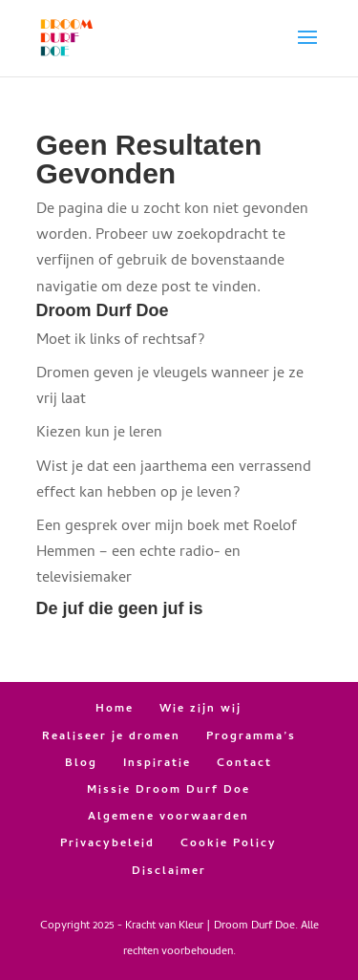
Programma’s (251, 737)
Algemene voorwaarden (168, 818)
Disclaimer (169, 872)
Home (115, 710)
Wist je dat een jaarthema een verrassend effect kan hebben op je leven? (174, 481)
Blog (81, 764)
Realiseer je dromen (111, 737)
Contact (244, 764)
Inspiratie (157, 764)
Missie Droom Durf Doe (168, 791)
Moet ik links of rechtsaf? (121, 341)
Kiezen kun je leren (99, 434)
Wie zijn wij (200, 710)
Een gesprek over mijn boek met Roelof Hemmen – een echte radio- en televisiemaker (167, 553)
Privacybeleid (107, 844)
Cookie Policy (229, 844)
